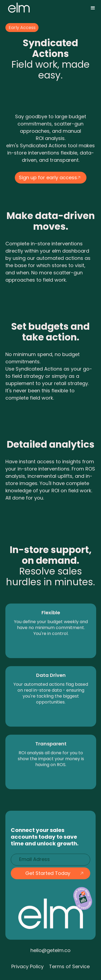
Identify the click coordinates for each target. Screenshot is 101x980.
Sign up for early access (48, 177)
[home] (18, 8)
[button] (93, 8)
